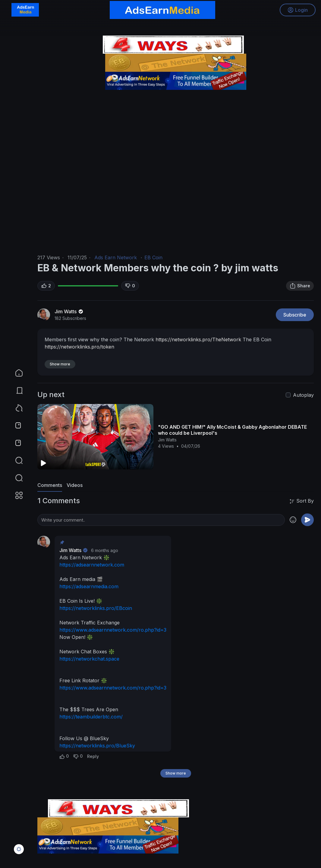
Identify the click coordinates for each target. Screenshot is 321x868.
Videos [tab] (75, 485)
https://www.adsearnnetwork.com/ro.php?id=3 (113, 630)
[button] (15, 478)
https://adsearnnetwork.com (92, 565)
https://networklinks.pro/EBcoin (96, 608)
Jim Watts (69, 311)
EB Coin (153, 257)
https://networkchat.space (89, 659)
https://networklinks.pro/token (79, 347)
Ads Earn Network (116, 257)
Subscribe (295, 315)
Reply (93, 756)
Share (300, 286)
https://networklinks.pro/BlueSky (97, 746)
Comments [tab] (50, 485)
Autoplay (303, 395)
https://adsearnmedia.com (89, 586)
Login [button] (297, 11)
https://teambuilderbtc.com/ (91, 717)
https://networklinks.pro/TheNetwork (198, 339)
